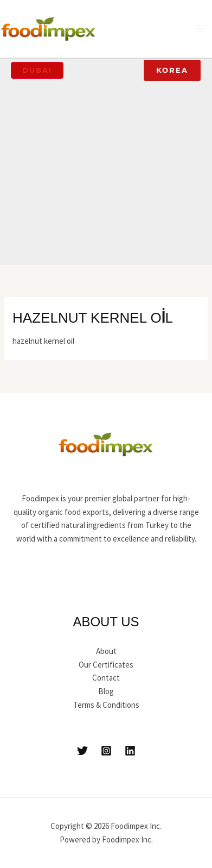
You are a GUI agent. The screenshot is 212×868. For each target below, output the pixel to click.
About (106, 651)
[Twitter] (82, 751)
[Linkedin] (130, 751)
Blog (106, 691)
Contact (106, 678)
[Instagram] (106, 751)
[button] (37, 70)
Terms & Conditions (106, 705)
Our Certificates (106, 665)
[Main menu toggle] (201, 29)
